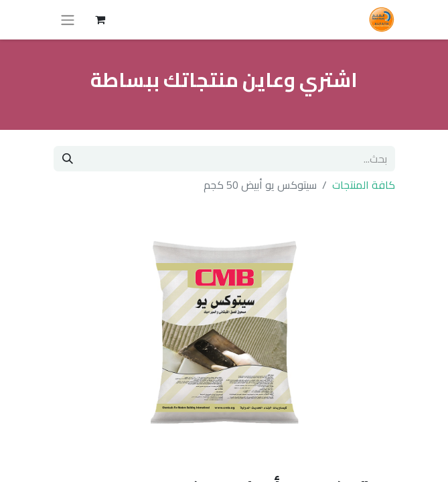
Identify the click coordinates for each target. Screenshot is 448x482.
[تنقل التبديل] (68, 20)
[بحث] (68, 159)
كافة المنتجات (364, 185)
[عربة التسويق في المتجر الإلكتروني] (100, 19)
